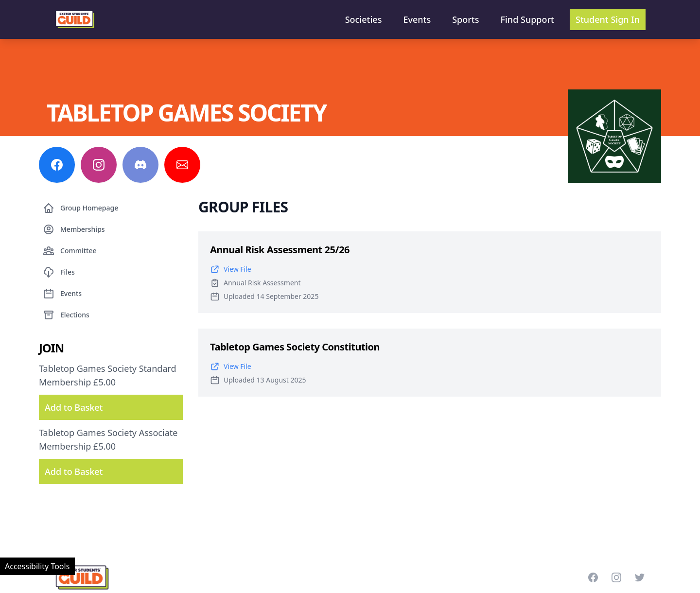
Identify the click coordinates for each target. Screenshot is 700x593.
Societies (364, 19)
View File (231, 269)
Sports (465, 19)
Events (417, 19)
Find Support (528, 19)
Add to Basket (74, 407)
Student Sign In (608, 19)
